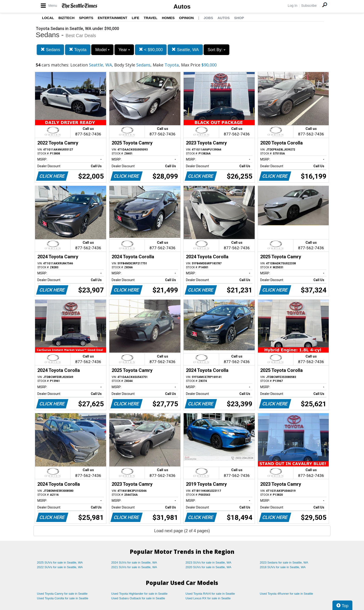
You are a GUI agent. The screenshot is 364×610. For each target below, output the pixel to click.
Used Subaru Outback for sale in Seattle (138, 598)
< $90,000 (151, 50)
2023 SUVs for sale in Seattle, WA (208, 562)
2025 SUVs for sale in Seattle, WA (60, 562)
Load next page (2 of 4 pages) (182, 531)
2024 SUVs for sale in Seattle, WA (134, 562)
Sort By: (216, 50)
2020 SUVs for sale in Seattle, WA (208, 567)
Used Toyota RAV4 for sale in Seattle (210, 594)
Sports (86, 18)
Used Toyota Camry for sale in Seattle (62, 594)
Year (124, 50)
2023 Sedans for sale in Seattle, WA (284, 562)
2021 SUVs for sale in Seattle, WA (134, 567)
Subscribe (309, 5)
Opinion (186, 18)
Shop (239, 18)
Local (48, 18)
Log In (292, 5)
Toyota (78, 50)
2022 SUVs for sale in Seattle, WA (60, 567)
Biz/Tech (67, 18)
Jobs (208, 18)
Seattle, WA (185, 50)
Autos (182, 7)
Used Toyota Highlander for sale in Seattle (139, 594)
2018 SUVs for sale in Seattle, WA (283, 567)
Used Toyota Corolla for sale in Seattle (63, 598)
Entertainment (112, 18)
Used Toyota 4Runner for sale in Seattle (286, 594)
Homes (168, 18)
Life (135, 18)
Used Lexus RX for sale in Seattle (208, 598)
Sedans (50, 50)
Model (102, 50)
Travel (151, 18)
